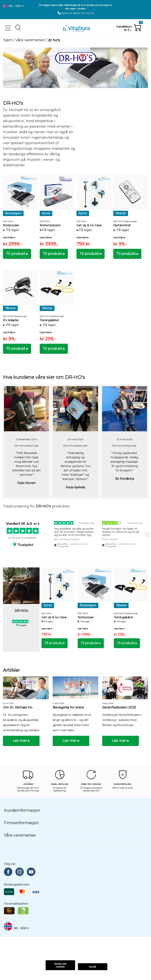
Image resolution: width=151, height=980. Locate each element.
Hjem (8, 40)
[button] (5, 6)
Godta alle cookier (60, 965)
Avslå (93, 967)
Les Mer (36, 951)
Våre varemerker (30, 40)
